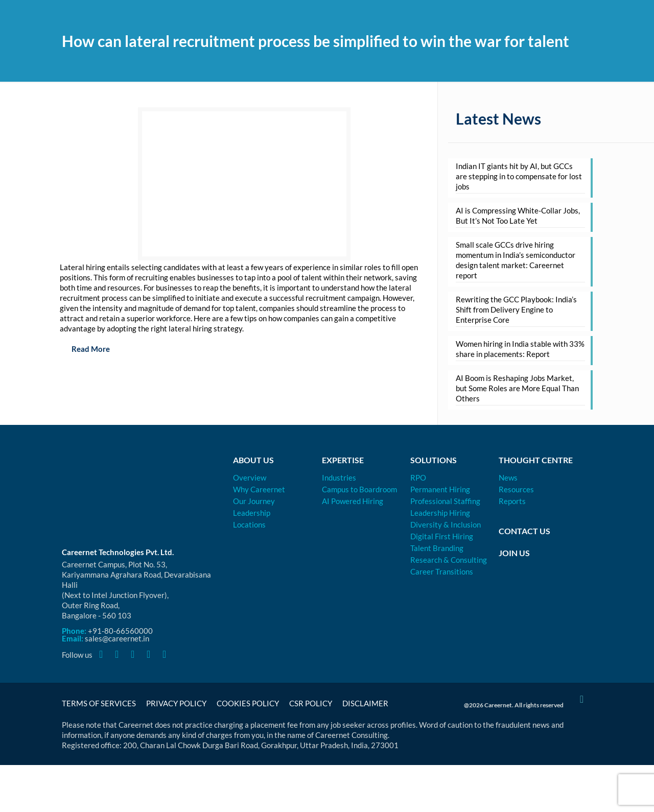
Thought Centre (536, 460)
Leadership (252, 513)
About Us (253, 460)
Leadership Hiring (440, 513)
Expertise (343, 460)
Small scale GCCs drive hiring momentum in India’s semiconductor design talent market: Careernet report (516, 260)
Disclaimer (365, 703)
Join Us (514, 553)
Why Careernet (259, 489)
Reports (512, 501)
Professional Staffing (445, 501)
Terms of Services (99, 703)
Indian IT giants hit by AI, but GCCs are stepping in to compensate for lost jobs (519, 176)
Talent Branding (437, 548)
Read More (85, 349)
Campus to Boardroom (359, 489)
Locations (249, 524)
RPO (418, 477)
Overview (250, 477)
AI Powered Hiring (353, 501)
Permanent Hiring (440, 489)
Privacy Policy (176, 703)
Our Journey (254, 501)
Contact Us (524, 531)
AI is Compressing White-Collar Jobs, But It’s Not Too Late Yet (518, 216)
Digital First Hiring (442, 536)
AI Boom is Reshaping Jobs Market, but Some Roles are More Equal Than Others (517, 388)
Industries (339, 477)
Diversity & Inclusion (446, 524)
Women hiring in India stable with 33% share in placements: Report (520, 349)
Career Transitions (442, 571)
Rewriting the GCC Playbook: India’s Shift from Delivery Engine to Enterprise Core (516, 309)
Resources (516, 489)
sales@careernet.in (117, 638)
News (508, 477)
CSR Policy (311, 703)
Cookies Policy (248, 703)
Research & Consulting (449, 560)
